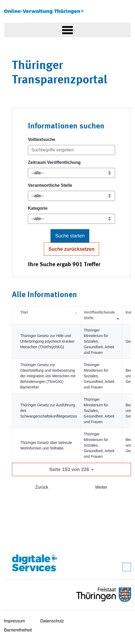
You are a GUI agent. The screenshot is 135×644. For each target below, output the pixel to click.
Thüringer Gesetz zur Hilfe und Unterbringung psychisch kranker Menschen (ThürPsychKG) (47, 341)
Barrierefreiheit (18, 630)
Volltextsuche (42, 139)
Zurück (42, 487)
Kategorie (38, 208)
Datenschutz (52, 621)
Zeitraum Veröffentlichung (54, 162)
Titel (24, 312)
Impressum (14, 621)
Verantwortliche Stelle (50, 185)
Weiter (101, 487)
